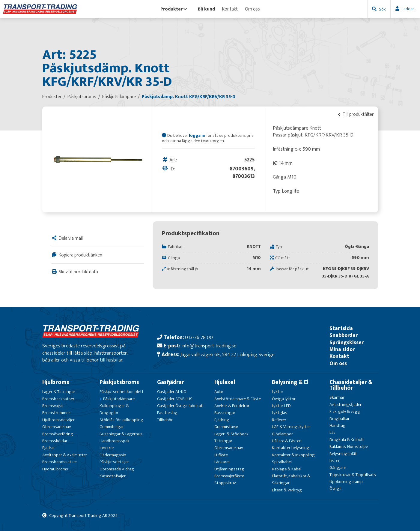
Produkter (174, 9)
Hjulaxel (225, 382)
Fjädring (222, 420)
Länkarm (222, 462)
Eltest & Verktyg (287, 490)
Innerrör (107, 448)
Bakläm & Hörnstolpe (349, 447)
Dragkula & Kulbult (347, 440)
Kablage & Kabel (287, 469)
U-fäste (221, 455)
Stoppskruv (225, 483)
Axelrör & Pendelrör (232, 406)
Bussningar (225, 413)
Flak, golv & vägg (345, 411)
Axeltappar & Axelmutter (65, 455)
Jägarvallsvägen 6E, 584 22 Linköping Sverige (227, 354)
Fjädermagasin (113, 455)
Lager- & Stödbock (231, 434)
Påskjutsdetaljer (114, 462)
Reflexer (279, 420)
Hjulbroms (56, 382)
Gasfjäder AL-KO (172, 392)
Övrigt (335, 489)
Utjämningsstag (229, 469)
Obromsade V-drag (117, 469)
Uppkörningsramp (346, 482)
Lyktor (278, 392)
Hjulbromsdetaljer (58, 420)
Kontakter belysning (291, 448)
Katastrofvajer (113, 476)
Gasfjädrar (171, 382)
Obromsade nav (57, 427)
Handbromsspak (115, 441)
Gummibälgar (112, 427)
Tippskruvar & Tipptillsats (353, 475)
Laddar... (409, 9)
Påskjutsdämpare (119, 399)
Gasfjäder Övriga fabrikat (180, 406)
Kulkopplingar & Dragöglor (114, 409)
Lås (332, 432)
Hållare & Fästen (287, 441)
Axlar (219, 392)
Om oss (252, 9)
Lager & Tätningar (59, 392)
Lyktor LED (281, 406)
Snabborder (344, 335)
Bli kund (206, 9)
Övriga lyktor (284, 399)
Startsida (341, 328)
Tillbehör (165, 420)
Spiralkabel (282, 462)
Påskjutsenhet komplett (122, 392)
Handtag (338, 426)
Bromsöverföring (58, 434)
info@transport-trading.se (209, 346)
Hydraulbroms (55, 469)
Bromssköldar (55, 441)
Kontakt (230, 9)
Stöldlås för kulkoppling (121, 420)
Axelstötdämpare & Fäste (238, 399)
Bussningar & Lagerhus (121, 434)
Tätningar (223, 441)
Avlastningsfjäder (346, 405)
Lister (335, 461)
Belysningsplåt (343, 454)
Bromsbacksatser (58, 399)
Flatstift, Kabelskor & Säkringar (291, 479)
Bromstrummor (56, 413)
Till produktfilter (356, 114)
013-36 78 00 (199, 337)
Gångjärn (338, 468)
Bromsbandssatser (60, 462)
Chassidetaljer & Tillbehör (351, 385)
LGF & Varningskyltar (291, 427)
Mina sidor (342, 349)
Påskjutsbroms (119, 382)
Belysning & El (290, 382)
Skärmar (337, 397)
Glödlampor (282, 434)
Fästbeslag (167, 413)
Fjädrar (49, 448)
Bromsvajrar (53, 406)
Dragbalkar (340, 419)
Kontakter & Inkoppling (293, 455)
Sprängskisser (347, 342)
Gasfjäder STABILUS (175, 399)
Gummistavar (226, 427)
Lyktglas (280, 413)
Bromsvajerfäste (229, 476)
